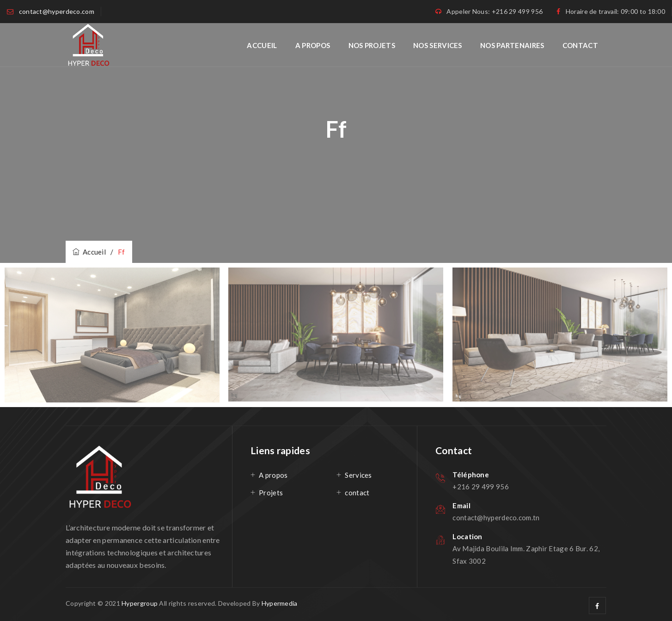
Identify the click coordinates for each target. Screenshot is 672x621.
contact (357, 493)
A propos (313, 45)
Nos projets (372, 45)
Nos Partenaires (512, 45)
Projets (271, 493)
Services (358, 475)
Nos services (438, 45)
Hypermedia (280, 603)
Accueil (262, 45)
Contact (580, 45)
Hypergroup (140, 603)
